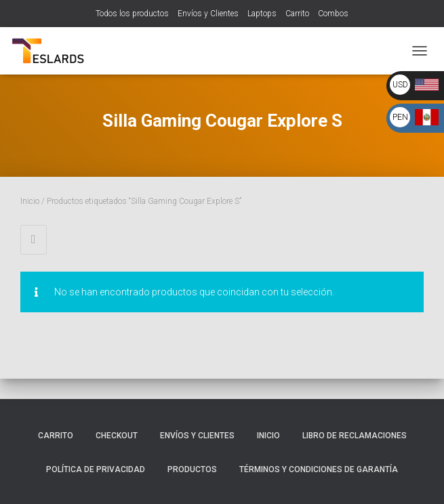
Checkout (117, 436)
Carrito (297, 14)
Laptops (262, 14)
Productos (192, 469)
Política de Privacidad (96, 469)
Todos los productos (132, 14)
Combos (333, 14)
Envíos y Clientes (208, 14)
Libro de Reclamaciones (355, 436)
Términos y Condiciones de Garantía (319, 469)
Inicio (30, 201)
